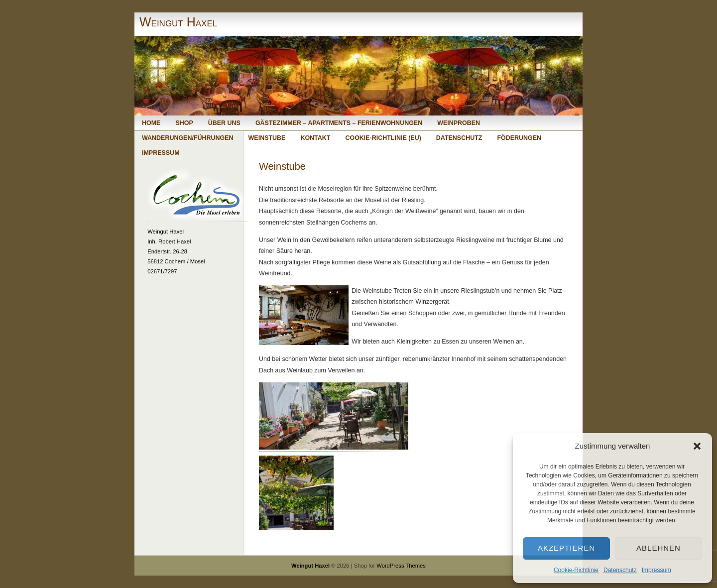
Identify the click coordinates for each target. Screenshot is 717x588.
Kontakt (315, 138)
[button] (697, 446)
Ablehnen (658, 548)
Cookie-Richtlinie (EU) (383, 138)
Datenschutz (620, 570)
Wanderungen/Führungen (188, 138)
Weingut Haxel (178, 22)
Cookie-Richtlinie (576, 570)
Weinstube (267, 138)
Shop (184, 123)
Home (151, 123)
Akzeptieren (566, 548)
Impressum (657, 570)
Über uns (224, 123)
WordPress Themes (401, 566)
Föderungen (519, 138)
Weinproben (459, 123)
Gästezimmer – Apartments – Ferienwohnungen (339, 123)
